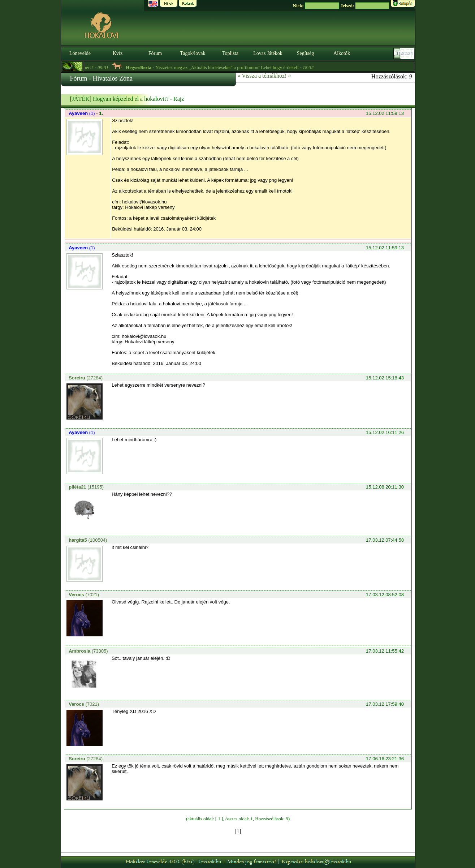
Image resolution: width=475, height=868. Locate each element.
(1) (82, 113)
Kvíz (118, 53)
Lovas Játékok (268, 53)
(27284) (86, 378)
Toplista (230, 53)
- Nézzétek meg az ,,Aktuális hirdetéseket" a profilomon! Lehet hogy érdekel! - (223, 67)
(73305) (88, 651)
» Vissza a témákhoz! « (264, 76)
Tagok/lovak (193, 53)
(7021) (84, 595)
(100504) (88, 540)
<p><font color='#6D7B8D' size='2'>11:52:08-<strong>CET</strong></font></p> (405, 53)
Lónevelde (80, 53)
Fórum (155, 53)
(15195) (86, 487)
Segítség (305, 53)
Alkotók (342, 53)
